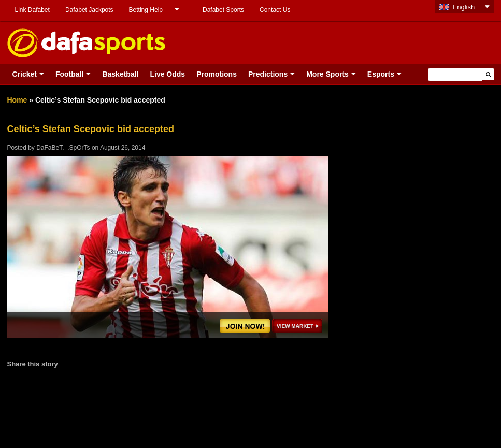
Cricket (25, 74)
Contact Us (275, 10)
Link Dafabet (32, 10)
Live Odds (167, 74)
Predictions (268, 74)
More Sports (327, 74)
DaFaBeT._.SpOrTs (63, 148)
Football (69, 74)
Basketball (120, 74)
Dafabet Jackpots (89, 10)
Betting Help (146, 10)
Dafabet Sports (223, 10)
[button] (488, 74)
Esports (381, 74)
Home (17, 100)
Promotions (217, 74)
